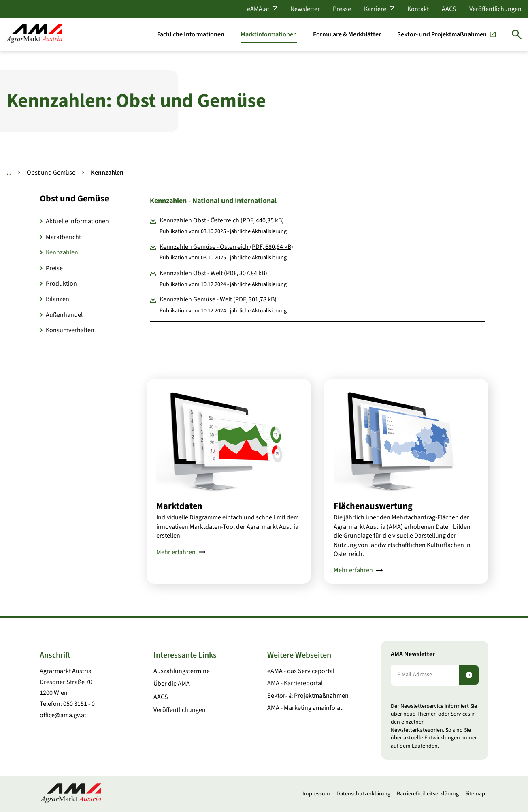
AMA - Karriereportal (295, 683)
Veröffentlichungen (495, 9)
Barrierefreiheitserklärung (428, 794)
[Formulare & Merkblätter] (347, 34)
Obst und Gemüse (51, 173)
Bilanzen (57, 299)
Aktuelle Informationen (77, 221)
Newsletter (305, 9)
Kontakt (418, 9)
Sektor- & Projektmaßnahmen (308, 696)
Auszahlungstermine (182, 671)
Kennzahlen (62, 252)
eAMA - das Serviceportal (301, 671)
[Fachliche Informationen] (191, 34)
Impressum (316, 794)
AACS (449, 9)
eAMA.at (258, 9)
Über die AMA (172, 684)
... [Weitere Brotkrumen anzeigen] (9, 173)
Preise (54, 268)
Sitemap (475, 794)
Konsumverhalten (70, 330)
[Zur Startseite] (34, 34)
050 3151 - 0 (79, 704)
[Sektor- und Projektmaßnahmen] (446, 34)
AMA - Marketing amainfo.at (305, 708)
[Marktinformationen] (269, 34)
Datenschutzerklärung (363, 794)
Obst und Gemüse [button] (74, 199)
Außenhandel (64, 315)
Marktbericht (63, 237)
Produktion (61, 284)
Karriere (375, 9)
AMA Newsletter (413, 654)
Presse (342, 9)
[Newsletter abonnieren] (469, 675)
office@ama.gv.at (63, 715)
